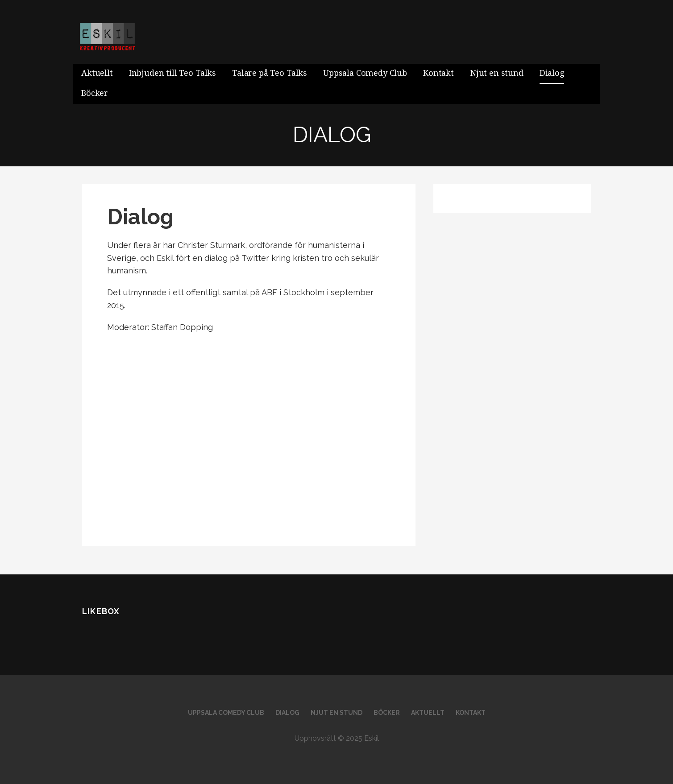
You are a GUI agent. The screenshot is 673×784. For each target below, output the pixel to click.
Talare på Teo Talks (270, 73)
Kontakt (438, 73)
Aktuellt (97, 73)
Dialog (552, 73)
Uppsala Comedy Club (365, 73)
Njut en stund (497, 73)
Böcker (95, 93)
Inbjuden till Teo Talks (172, 73)
